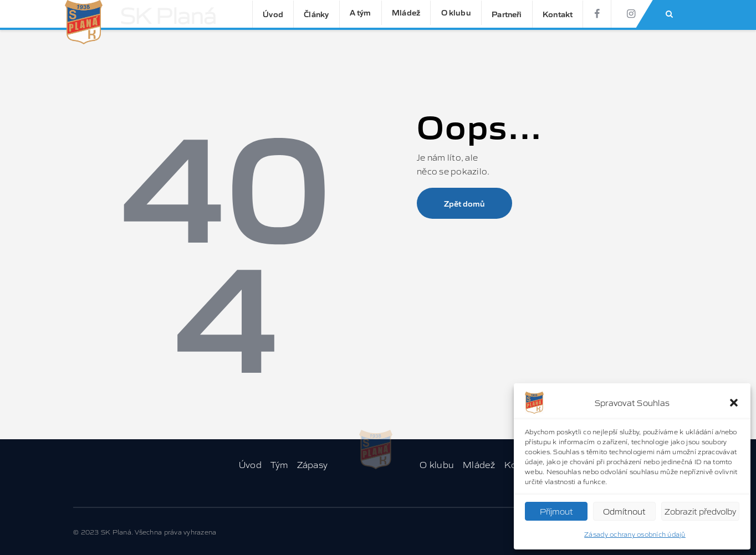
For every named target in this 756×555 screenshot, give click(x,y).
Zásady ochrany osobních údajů (635, 534)
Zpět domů (464, 203)
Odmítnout (624, 511)
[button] (734, 403)
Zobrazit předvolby (700, 511)
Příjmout (556, 511)
